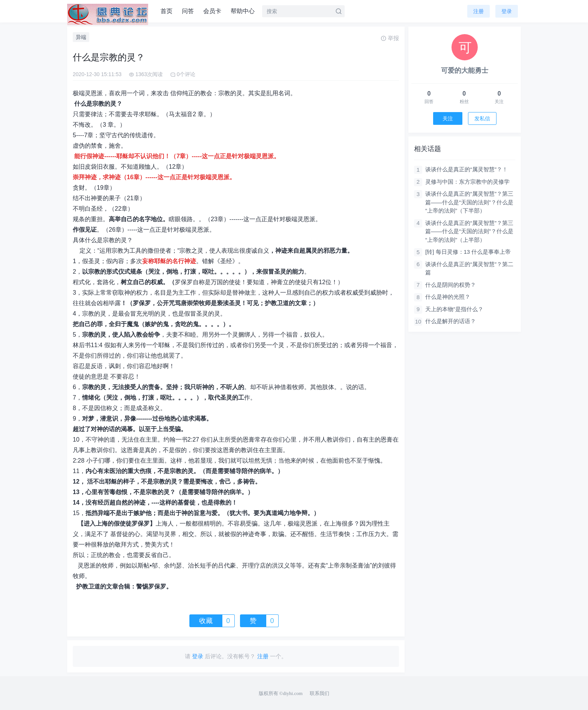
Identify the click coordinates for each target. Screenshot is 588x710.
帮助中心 (243, 11)
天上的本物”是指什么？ (454, 309)
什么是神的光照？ (448, 297)
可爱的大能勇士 (465, 70)
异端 (81, 37)
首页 (166, 11)
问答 (188, 11)
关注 (448, 118)
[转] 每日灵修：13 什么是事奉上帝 (468, 252)
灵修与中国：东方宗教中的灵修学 (467, 182)
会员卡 (212, 11)
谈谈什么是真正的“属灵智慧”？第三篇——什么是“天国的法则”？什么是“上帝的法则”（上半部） (469, 231)
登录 (507, 11)
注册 (478, 11)
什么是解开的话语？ (451, 321)
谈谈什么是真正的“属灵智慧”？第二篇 (469, 268)
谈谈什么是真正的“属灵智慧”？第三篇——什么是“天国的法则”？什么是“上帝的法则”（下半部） (469, 202)
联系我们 (319, 693)
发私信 (482, 118)
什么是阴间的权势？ (451, 285)
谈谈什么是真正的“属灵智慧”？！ (466, 169)
